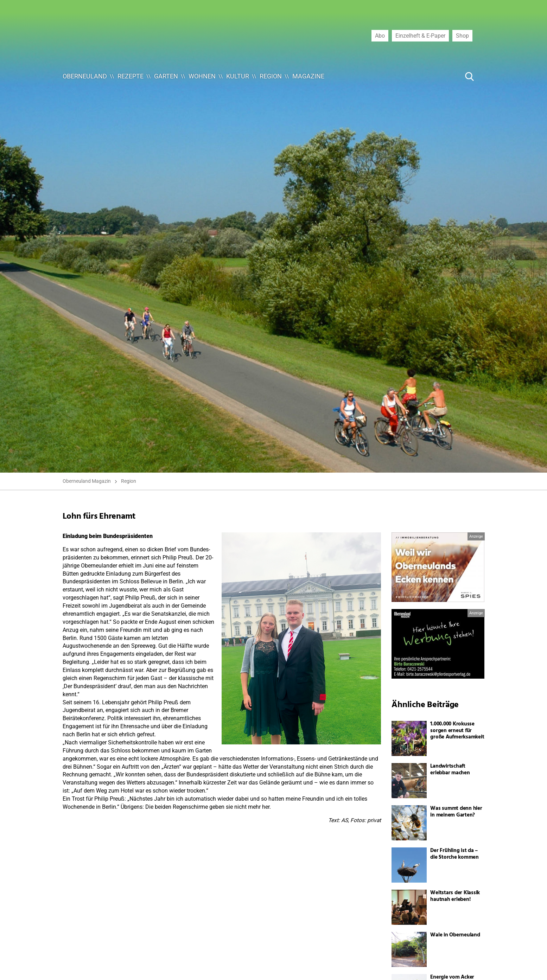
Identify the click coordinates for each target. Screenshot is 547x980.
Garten (166, 76)
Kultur (238, 76)
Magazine (308, 76)
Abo (380, 36)
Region (271, 76)
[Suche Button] (470, 76)
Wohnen (202, 76)
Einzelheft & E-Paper (420, 36)
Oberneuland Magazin (87, 481)
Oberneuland (85, 76)
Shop (462, 36)
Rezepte (131, 76)
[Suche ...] (448, 76)
